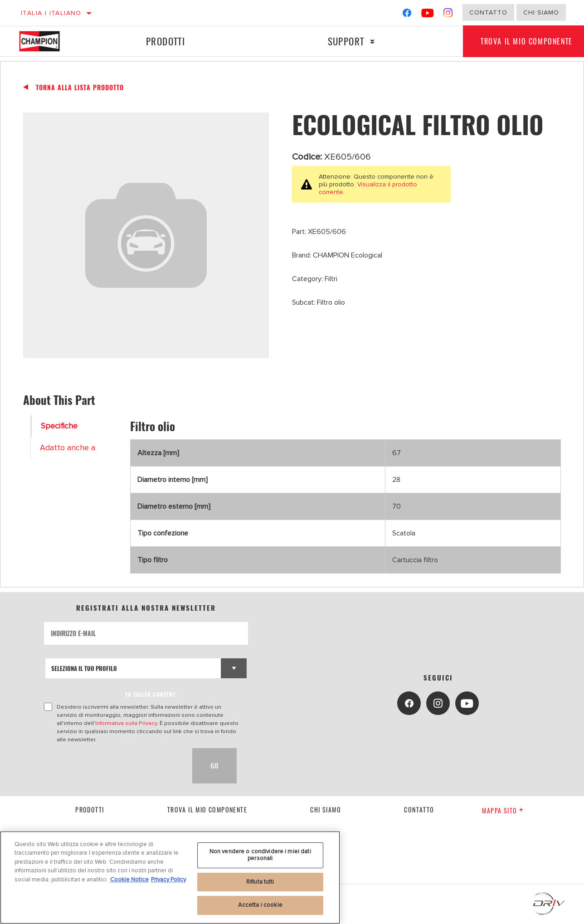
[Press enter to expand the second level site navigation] (372, 41)
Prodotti (165, 41)
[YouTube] (428, 15)
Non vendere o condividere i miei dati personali (260, 855)
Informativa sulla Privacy (126, 723)
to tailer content (150, 694)
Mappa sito (503, 810)
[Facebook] (407, 15)
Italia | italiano (51, 13)
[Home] (46, 41)
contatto (419, 810)
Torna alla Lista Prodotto (80, 88)
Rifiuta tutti (260, 882)
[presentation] (113, 766)
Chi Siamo (541, 12)
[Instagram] (448, 15)
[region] (170, 878)
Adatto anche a (68, 448)
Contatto (488, 12)
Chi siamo (326, 810)
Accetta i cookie (260, 905)
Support (345, 41)
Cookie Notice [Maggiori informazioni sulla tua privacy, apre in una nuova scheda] (129, 880)
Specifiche (59, 426)
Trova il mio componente (207, 810)
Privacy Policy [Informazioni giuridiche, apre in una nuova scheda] (168, 880)
